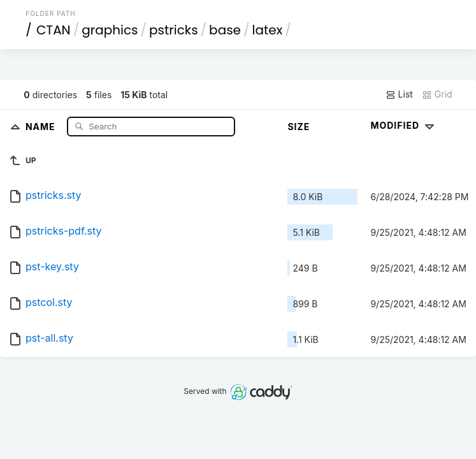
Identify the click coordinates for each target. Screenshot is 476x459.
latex (268, 30)
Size (299, 127)
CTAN (54, 30)
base (225, 30)
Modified (404, 125)
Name (42, 126)
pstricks (174, 30)
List (399, 94)
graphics (110, 30)
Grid (437, 94)
